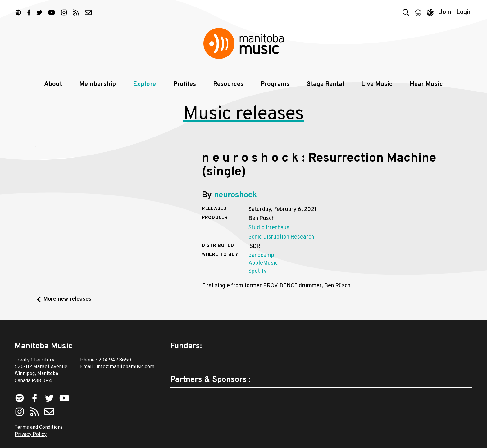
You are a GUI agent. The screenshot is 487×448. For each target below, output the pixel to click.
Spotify (258, 271)
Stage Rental (325, 84)
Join (445, 12)
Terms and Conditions (39, 428)
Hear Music (426, 84)
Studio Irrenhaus (269, 228)
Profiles (185, 84)
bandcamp (261, 255)
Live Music (377, 84)
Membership (98, 84)
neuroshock (236, 195)
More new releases (67, 299)
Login (464, 12)
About (53, 84)
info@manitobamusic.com (125, 367)
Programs (275, 84)
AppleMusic (263, 263)
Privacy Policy (31, 435)
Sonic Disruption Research (281, 237)
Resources (228, 84)
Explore (144, 84)
